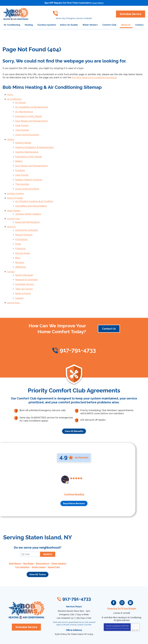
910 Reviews (82, 442)
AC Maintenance (24, 110)
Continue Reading (74, 479)
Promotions (21, 229)
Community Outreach (27, 220)
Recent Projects (24, 225)
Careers (19, 283)
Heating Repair (23, 139)
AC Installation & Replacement (32, 106)
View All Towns (38, 559)
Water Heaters (15, 202)
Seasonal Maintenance (27, 213)
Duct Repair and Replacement (31, 119)
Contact (11, 259)
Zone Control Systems (27, 132)
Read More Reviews (74, 488)
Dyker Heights (60, 548)
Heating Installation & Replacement (34, 143)
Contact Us (109, 313)
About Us (12, 217)
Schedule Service (25, 271)
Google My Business (130, 587)
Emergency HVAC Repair (29, 115)
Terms (137, 614)
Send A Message (24, 262)
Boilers (19, 156)
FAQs (18, 233)
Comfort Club (14, 210)
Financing (20, 237)
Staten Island (39, 552)
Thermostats (22, 127)
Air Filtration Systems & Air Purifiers (34, 194)
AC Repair (21, 102)
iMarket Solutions (60, 639)
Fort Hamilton (21, 552)
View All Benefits (74, 416)
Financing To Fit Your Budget (122, 592)
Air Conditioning (16, 99)
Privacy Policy (115, 612)
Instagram (122, 587)
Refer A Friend (23, 279)
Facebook (114, 587)
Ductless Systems (17, 186)
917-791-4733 (75, 12)
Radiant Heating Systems (29, 173)
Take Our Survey (24, 275)
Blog (18, 246)
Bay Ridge (28, 548)
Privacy (133, 614)
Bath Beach (13, 548)
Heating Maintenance (27, 148)
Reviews (20, 250)
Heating (11, 136)
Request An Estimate (26, 266)
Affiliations (21, 255)
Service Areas (23, 242)
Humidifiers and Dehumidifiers (31, 198)
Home (10, 94)
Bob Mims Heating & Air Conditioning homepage (98, 77)
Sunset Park (55, 552)
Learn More (98, 3)
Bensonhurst (43, 548)
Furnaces (20, 165)
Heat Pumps (22, 123)
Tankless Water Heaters (28, 205)
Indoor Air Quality (16, 191)
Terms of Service (123, 612)
